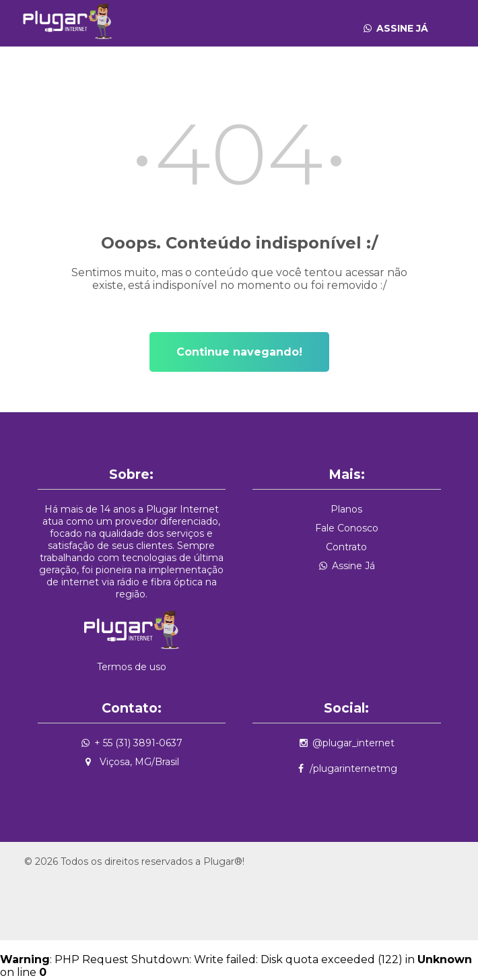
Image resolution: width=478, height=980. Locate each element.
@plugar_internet (353, 743)
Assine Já (402, 28)
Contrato (346, 547)
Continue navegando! (239, 352)
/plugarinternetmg (353, 769)
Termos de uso (132, 667)
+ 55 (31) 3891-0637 (138, 743)
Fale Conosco (347, 528)
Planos (346, 509)
